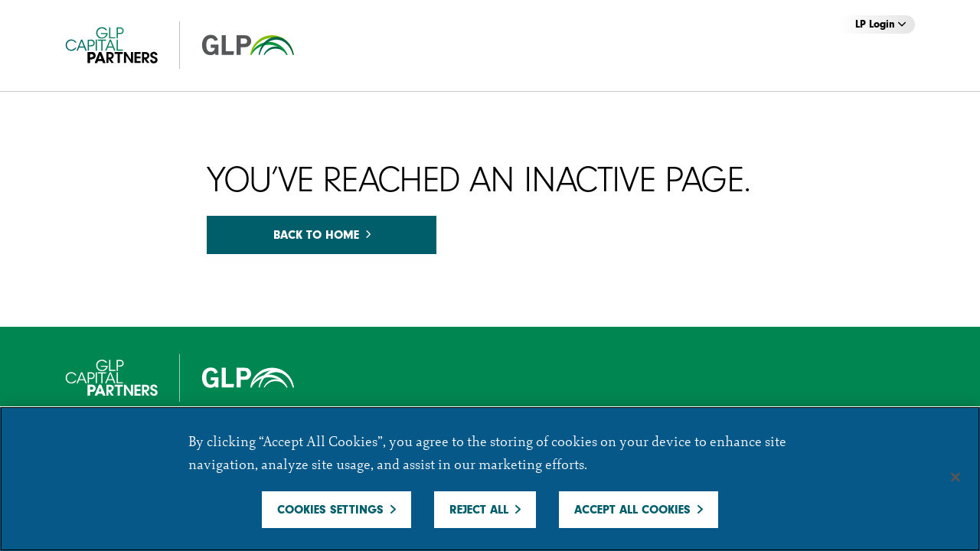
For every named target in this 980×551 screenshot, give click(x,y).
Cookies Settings (330, 510)
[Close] (955, 478)
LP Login (880, 24)
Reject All (479, 510)
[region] (490, 479)
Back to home (322, 235)
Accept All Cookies (632, 510)
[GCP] (195, 46)
